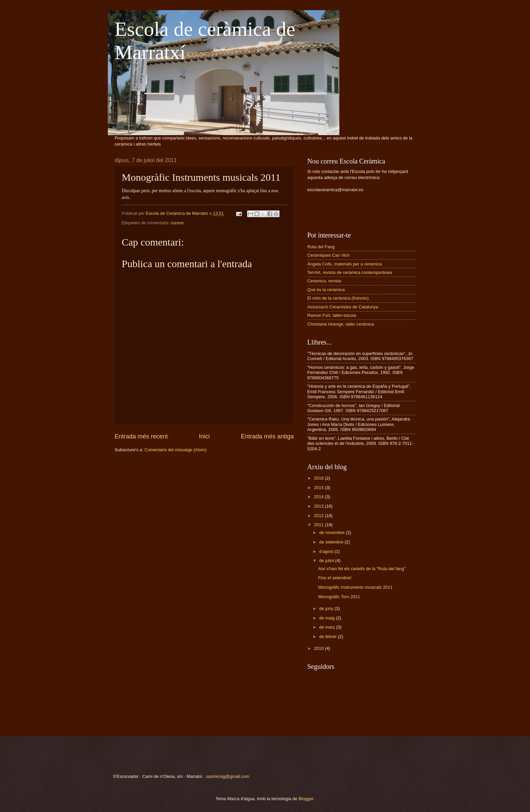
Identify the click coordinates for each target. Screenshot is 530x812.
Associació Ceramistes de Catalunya (343, 307)
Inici (204, 436)
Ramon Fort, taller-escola (332, 315)
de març (328, 627)
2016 (319, 478)
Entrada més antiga (267, 436)
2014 (319, 497)
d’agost (327, 551)
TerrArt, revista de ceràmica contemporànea (350, 272)
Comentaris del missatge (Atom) (175, 450)
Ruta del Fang (321, 247)
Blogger (306, 799)
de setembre (332, 542)
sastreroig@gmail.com (227, 776)
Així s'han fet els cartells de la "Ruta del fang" (362, 569)
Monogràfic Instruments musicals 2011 (355, 587)
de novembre (332, 532)
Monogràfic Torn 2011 (339, 597)
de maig (327, 618)
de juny (327, 608)
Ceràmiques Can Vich (328, 255)
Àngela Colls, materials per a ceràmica (344, 264)
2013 (319, 506)
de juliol (327, 561)
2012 (319, 516)
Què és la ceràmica (326, 290)
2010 (319, 648)
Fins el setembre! (335, 578)
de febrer (328, 637)
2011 (319, 525)
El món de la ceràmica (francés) (338, 298)
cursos (177, 223)
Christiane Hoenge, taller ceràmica (341, 324)
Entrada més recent (141, 436)
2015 (319, 488)
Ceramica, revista (324, 281)
